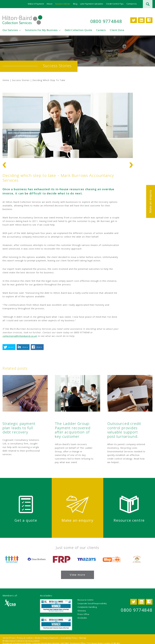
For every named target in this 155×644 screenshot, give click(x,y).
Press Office (83, 614)
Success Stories (63, 4)
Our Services (10, 30)
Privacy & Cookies (25, 638)
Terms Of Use (9, 638)
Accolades (82, 618)
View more (77, 575)
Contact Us (132, 4)
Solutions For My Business (41, 30)
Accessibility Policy (69, 638)
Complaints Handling (87, 607)
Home (6, 80)
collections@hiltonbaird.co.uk (20, 336)
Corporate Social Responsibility (92, 603)
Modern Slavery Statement (46, 638)
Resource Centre (85, 600)
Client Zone (117, 30)
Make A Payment (36, 4)
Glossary (82, 611)
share (25, 347)
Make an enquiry (150, 201)
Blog (75, 4)
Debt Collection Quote (78, 30)
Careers (101, 30)
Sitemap (83, 638)
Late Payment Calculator (92, 4)
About (50, 4)
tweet (11, 347)
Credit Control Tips (115, 4)
